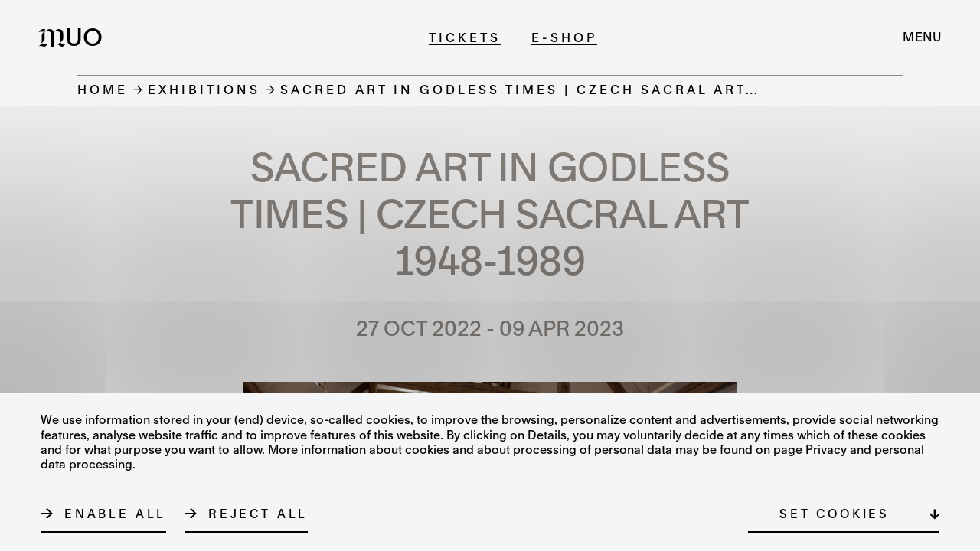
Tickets (465, 37)
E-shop (564, 37)
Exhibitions (204, 89)
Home (103, 89)
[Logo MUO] (75, 37)
